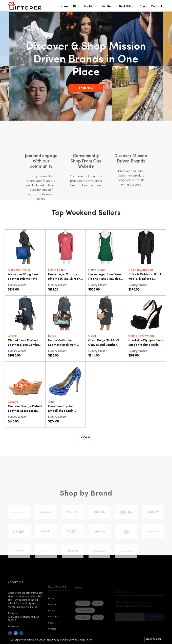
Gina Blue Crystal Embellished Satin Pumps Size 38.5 (61, 411)
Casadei (13, 402)
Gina (51, 402)
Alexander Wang (19, 270)
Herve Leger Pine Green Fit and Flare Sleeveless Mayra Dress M (105, 279)
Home (64, 7)
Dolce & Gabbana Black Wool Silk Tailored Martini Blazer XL (145, 279)
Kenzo (52, 336)
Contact (157, 7)
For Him (89, 7)
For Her (107, 7)
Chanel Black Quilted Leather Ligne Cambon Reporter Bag (24, 345)
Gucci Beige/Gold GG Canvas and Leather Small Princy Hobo (104, 345)
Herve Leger (56, 270)
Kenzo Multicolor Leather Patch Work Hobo (62, 345)
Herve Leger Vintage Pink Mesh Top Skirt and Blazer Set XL (65, 279)
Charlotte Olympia (141, 336)
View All (86, 437)
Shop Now (86, 88)
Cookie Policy (85, 640)
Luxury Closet (17, 285)
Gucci (92, 336)
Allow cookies (154, 639)
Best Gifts (126, 7)
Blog (76, 7)
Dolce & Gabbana (141, 270)
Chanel (13, 336)
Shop (143, 7)
